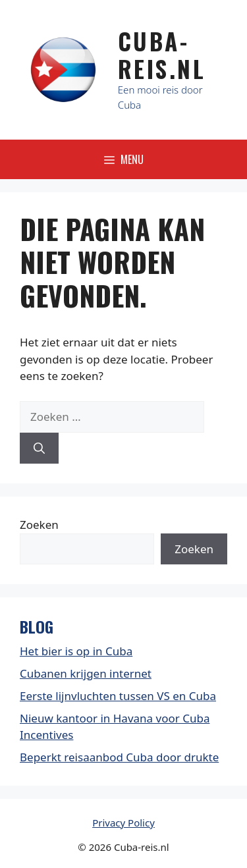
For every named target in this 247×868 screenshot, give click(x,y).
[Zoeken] (39, 448)
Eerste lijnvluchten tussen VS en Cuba (118, 696)
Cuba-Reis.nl (162, 55)
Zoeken (39, 525)
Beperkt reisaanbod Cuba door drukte (119, 757)
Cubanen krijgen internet (86, 673)
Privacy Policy (123, 823)
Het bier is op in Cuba (76, 651)
